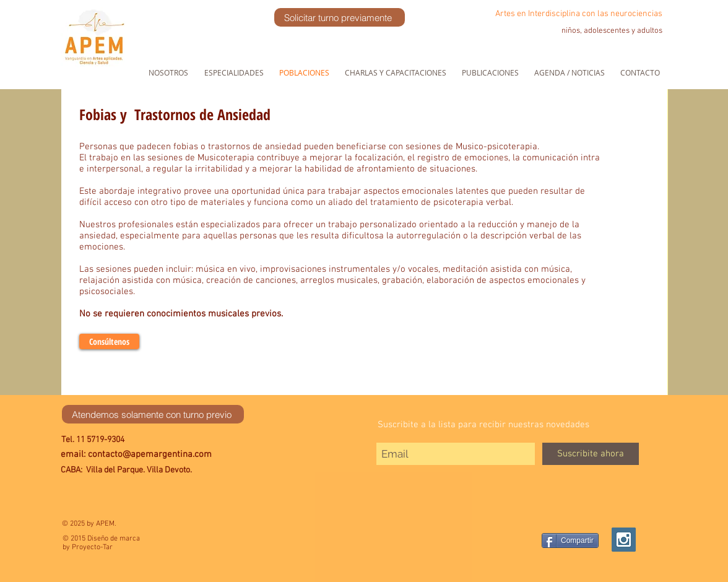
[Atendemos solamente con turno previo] (153, 414)
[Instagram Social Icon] (624, 540)
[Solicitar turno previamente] (340, 17)
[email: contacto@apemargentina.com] (162, 455)
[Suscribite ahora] (591, 454)
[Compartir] (570, 541)
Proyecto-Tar (92, 547)
